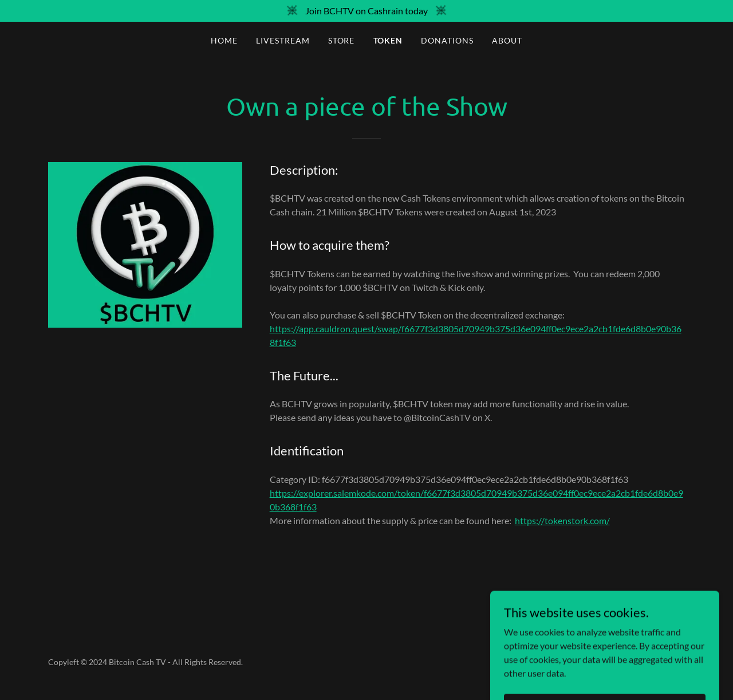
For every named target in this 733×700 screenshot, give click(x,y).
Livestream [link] (283, 40)
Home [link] (224, 40)
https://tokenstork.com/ (562, 520)
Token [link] (388, 40)
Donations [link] (447, 40)
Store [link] (342, 40)
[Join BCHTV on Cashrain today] (366, 11)
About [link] (507, 40)
